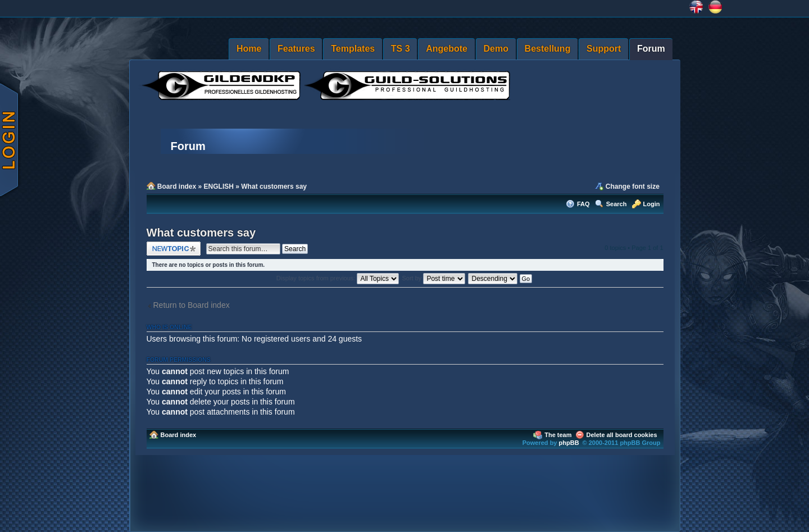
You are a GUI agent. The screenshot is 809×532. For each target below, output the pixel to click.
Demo (496, 49)
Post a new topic (174, 249)
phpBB (569, 443)
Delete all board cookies (622, 435)
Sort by (434, 278)
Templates (353, 49)
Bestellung (548, 49)
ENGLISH (219, 187)
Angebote (447, 49)
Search (617, 204)
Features (296, 49)
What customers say (274, 187)
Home (249, 49)
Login (652, 204)
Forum (651, 49)
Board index (177, 187)
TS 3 (401, 49)
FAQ (583, 204)
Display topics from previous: (338, 278)
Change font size (633, 187)
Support (604, 49)
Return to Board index (192, 305)
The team (558, 435)
